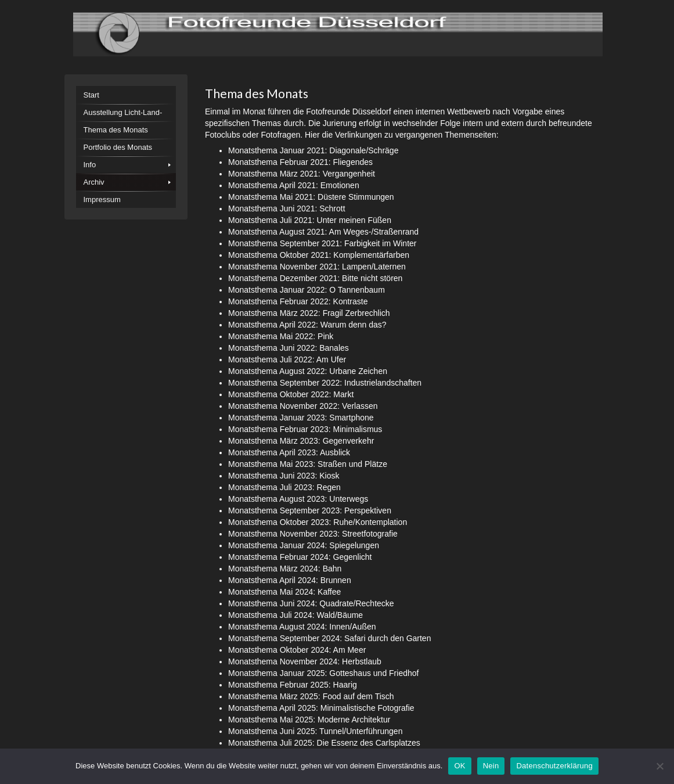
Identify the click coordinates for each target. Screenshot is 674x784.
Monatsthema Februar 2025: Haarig (293, 685)
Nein (491, 766)
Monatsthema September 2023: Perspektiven (310, 510)
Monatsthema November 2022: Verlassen (303, 406)
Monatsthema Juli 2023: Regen (284, 487)
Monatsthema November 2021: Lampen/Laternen (317, 267)
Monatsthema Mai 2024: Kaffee (284, 592)
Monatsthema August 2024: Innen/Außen (302, 627)
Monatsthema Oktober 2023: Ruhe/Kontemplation (318, 522)
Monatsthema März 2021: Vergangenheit (302, 174)
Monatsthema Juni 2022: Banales (289, 348)
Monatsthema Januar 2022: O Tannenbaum (307, 290)
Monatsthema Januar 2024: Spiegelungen (304, 545)
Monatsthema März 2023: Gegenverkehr (301, 441)
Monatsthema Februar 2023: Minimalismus (305, 429)
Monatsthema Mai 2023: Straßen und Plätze (308, 464)
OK (459, 766)
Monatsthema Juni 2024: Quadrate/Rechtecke (311, 603)
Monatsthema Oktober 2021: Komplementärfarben (319, 255)
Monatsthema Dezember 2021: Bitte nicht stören (315, 278)
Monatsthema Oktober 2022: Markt (291, 394)
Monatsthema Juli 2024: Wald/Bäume (295, 615)
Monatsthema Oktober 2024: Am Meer (297, 650)
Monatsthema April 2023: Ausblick (289, 452)
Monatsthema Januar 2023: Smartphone (301, 418)
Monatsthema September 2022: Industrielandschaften (325, 383)
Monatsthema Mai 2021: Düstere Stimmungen (311, 197)
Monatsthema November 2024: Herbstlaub (305, 661)
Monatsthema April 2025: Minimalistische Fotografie (321, 708)
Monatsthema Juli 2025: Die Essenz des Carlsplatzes (324, 743)
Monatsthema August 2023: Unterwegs (298, 499)
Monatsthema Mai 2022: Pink (281, 336)
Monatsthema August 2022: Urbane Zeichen (308, 371)
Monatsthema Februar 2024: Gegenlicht (300, 557)
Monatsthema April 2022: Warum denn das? (307, 325)
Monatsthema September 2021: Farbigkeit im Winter (322, 243)
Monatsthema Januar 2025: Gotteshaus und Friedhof (323, 673)
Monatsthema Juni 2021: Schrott (287, 208)
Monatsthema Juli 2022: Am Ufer (287, 359)
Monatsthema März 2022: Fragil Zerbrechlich (309, 313)
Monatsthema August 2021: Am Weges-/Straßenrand (323, 232)
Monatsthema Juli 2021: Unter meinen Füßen (310, 220)
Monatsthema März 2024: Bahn (285, 569)
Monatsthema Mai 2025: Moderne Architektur (309, 720)
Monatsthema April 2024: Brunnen (290, 580)
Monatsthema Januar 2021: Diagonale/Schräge (313, 150)
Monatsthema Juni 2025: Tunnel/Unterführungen (315, 731)
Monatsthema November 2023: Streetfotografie (313, 534)
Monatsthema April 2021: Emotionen (294, 185)
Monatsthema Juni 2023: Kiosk (284, 476)
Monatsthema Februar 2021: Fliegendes (300, 162)
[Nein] (659, 766)
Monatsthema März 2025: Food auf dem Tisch (311, 696)
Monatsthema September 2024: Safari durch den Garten (329, 638)
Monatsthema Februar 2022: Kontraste (298, 301)
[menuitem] (126, 95)
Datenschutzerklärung (554, 766)
